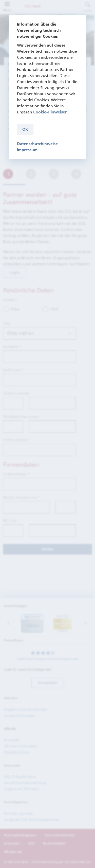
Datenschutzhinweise (37, 144)
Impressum (27, 150)
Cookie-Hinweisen (50, 112)
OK (25, 129)
